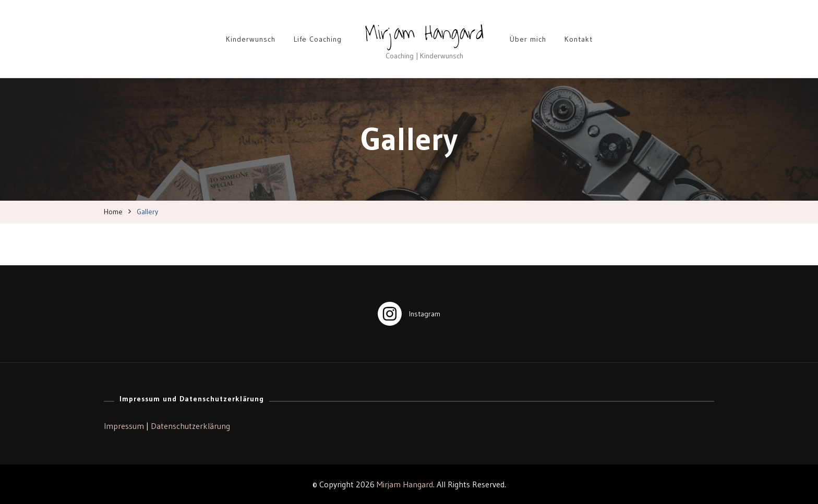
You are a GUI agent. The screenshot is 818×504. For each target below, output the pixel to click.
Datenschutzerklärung (190, 426)
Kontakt (579, 39)
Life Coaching (318, 39)
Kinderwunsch (251, 39)
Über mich (528, 39)
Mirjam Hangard (424, 33)
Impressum (124, 426)
